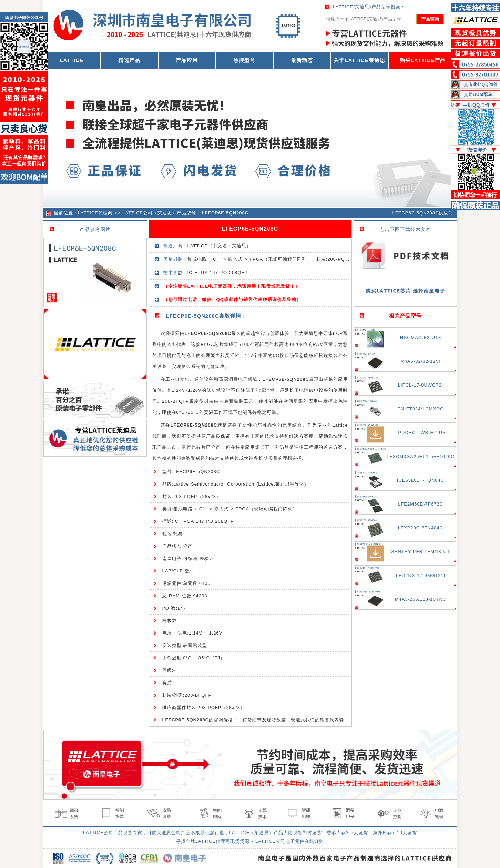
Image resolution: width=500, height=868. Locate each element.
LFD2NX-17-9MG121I (421, 575)
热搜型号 (244, 60)
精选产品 (129, 60)
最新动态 (302, 60)
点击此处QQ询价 (481, 84)
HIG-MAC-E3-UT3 (421, 337)
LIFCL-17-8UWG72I (421, 385)
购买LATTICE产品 (423, 60)
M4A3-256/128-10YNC (421, 599)
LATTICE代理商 (95, 213)
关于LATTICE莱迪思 (359, 60)
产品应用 (187, 60)
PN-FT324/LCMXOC (420, 409)
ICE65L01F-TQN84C (421, 480)
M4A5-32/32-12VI (421, 361)
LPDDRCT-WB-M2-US (421, 433)
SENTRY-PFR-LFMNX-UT (421, 552)
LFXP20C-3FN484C (421, 528)
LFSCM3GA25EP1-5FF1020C (421, 456)
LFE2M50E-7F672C (421, 504)
